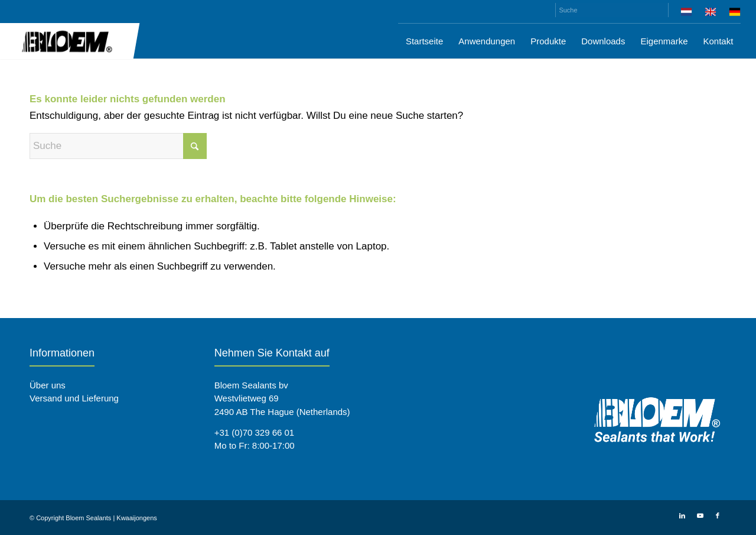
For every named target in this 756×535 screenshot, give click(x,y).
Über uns (48, 385)
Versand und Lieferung (74, 398)
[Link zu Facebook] (718, 515)
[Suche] (612, 10)
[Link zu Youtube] (700, 515)
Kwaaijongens (137, 518)
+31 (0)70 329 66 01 (255, 432)
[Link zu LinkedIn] (682, 515)
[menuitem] (687, 14)
